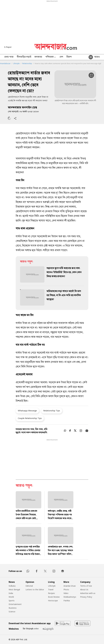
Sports (12, 601)
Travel (51, 590)
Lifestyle (16, 64)
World (11, 597)
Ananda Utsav (70, 586)
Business (13, 608)
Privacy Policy (86, 597)
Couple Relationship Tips (30, 418)
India (11, 593)
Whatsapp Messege (27, 411)
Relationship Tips (52, 411)
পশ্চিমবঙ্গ (51, 57)
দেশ (61, 57)
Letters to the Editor (35, 590)
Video (66, 593)
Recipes (51, 593)
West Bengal (14, 590)
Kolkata (12, 586)
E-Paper (8, 47)
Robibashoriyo (70, 597)
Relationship (27, 64)
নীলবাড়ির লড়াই (24, 57)
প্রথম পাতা (9, 57)
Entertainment (15, 604)
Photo (66, 590)
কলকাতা (38, 57)
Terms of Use (86, 586)
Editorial (29, 586)
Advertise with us (88, 593)
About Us (84, 590)
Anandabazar (5, 64)
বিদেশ (69, 57)
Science (12, 612)
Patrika (67, 601)
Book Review (54, 597)
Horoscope (53, 601)
